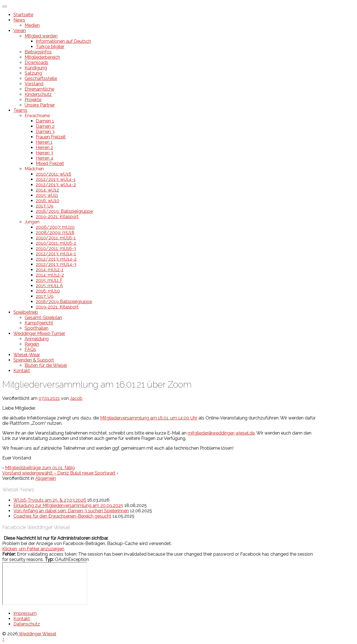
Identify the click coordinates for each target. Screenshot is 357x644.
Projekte (33, 100)
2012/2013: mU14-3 (56, 264)
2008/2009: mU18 (55, 233)
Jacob (76, 398)
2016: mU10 (48, 291)
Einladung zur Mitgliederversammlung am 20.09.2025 (68, 505)
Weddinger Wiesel (37, 634)
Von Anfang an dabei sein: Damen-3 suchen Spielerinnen (71, 511)
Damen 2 (45, 126)
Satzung (33, 73)
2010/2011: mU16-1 (56, 238)
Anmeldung (37, 339)
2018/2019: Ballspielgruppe (64, 211)
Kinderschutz (38, 94)
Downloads (36, 62)
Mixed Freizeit (50, 163)
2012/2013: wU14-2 (56, 185)
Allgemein (46, 478)
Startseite (23, 15)
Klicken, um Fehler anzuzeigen (33, 549)
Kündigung (36, 68)
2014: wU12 (47, 190)
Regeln (32, 344)
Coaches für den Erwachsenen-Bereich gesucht (62, 516)
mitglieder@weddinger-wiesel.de (221, 433)
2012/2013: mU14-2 (56, 259)
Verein (20, 31)
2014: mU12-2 (50, 275)
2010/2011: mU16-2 (56, 243)
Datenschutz (27, 624)
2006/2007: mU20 (55, 227)
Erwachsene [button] (37, 116)
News (19, 20)
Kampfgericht (39, 323)
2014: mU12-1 (50, 270)
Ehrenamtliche (39, 89)
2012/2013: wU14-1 (56, 179)
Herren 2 (44, 148)
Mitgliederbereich (42, 57)
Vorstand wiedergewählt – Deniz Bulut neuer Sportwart (59, 473)
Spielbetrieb (26, 312)
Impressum (25, 613)
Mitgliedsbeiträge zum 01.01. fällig (40, 468)
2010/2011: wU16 (54, 174)
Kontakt (22, 371)
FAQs (30, 349)
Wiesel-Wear (27, 355)
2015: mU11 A (49, 286)
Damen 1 (45, 121)
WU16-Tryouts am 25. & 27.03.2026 (50, 500)
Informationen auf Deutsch (63, 41)
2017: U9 (45, 206)
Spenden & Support (34, 360)
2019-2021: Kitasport (57, 217)
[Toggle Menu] (4, 6)
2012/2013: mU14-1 (56, 254)
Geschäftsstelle (41, 78)
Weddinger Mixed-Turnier (39, 333)
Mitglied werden (41, 36)
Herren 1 (44, 142)
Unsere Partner (40, 105)
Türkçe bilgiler (50, 47)
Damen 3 (45, 132)
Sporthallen (36, 328)
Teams (20, 110)
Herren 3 (44, 153)
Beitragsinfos (38, 52)
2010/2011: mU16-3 (56, 248)
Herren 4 (45, 158)
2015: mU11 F (49, 280)
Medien (32, 25)
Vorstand (34, 84)
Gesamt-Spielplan (43, 318)
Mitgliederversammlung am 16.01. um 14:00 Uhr (149, 418)
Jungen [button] (32, 222)
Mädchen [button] (34, 169)
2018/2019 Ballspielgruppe (64, 302)
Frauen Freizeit (51, 137)
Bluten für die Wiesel (46, 365)
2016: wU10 (48, 201)
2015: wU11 (47, 195)
